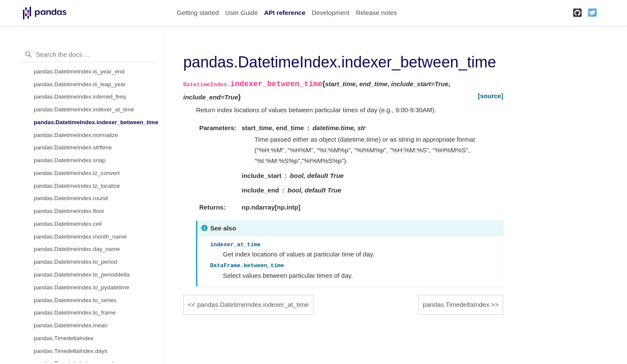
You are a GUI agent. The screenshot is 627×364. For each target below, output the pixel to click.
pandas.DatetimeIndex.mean (71, 325)
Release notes (376, 13)
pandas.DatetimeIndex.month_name (80, 237)
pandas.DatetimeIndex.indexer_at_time (84, 109)
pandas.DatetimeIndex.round (71, 198)
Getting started (198, 13)
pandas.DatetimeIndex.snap (70, 160)
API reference (285, 13)
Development (331, 13)
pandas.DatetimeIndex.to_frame (75, 313)
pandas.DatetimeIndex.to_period (75, 262)
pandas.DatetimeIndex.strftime (73, 147)
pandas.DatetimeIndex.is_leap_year (80, 84)
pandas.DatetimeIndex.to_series (75, 300)
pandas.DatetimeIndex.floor (69, 211)
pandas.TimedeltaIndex (64, 338)
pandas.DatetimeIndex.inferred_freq (80, 97)
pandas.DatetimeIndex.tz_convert (77, 173)
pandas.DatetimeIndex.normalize (76, 135)
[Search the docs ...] (89, 55)
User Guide (241, 13)
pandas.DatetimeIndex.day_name (77, 249)
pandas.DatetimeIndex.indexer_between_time (96, 122)
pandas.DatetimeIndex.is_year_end (79, 71)
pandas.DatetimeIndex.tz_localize (77, 186)
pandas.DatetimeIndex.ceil (68, 224)
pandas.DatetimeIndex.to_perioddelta (82, 275)
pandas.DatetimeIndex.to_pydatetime (82, 287)
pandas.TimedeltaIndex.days (70, 351)
